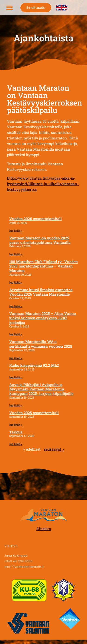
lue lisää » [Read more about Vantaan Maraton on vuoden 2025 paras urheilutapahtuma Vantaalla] (16, 254)
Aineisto (44, 529)
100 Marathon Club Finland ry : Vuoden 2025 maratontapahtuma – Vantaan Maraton (43, 266)
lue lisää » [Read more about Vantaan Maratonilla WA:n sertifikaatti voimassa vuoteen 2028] (16, 358)
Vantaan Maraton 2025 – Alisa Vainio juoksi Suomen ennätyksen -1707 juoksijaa (43, 318)
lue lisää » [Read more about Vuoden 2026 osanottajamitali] (16, 231)
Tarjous (16, 432)
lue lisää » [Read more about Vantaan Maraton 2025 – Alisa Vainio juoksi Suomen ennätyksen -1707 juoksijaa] (16, 334)
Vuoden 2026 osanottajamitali (35, 219)
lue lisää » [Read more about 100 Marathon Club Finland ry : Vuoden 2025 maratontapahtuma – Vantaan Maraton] (16, 282)
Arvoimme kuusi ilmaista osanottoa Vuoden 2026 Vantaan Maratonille (41, 292)
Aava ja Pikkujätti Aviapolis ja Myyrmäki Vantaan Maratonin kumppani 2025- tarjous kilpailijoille (41, 389)
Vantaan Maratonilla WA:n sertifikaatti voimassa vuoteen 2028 (41, 344)
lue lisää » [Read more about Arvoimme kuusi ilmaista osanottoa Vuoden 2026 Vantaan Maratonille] (16, 306)
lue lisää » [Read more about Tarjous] (16, 444)
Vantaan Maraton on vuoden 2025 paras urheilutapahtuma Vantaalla (40, 240)
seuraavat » (54, 449)
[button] (10, 8)
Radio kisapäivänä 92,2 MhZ (34, 365)
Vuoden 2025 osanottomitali (34, 413)
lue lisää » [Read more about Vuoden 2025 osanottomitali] (16, 425)
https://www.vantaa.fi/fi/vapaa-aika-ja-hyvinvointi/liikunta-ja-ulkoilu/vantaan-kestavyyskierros (43, 184)
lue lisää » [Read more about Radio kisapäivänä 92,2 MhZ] (16, 377)
